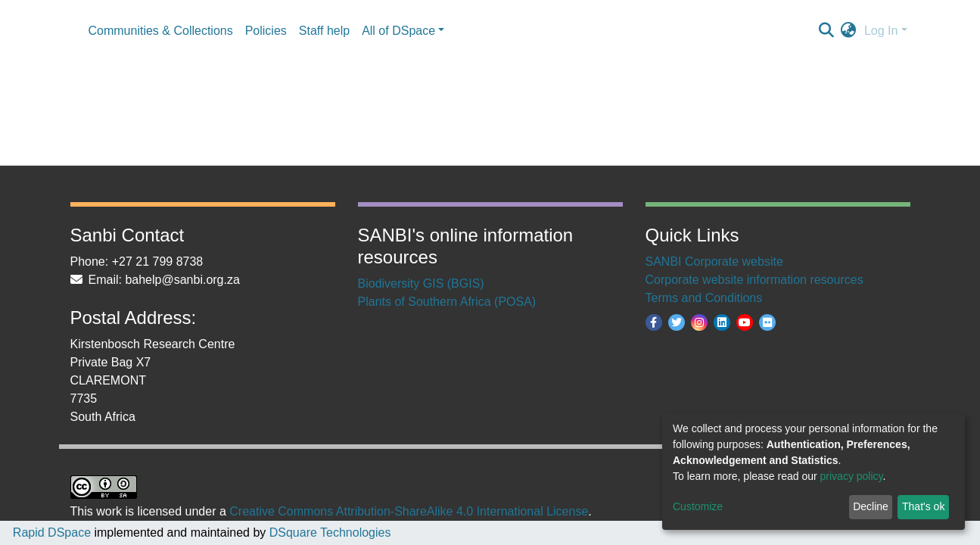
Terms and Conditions (704, 298)
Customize (698, 506)
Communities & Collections (161, 31)
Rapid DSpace (52, 533)
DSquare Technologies (328, 533)
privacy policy (852, 476)
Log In (881, 31)
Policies (266, 31)
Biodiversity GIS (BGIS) (421, 283)
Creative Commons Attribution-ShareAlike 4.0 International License (409, 511)
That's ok (923, 506)
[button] (849, 31)
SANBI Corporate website (714, 262)
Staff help (324, 31)
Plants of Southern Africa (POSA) (447, 302)
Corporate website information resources (754, 280)
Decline (871, 506)
